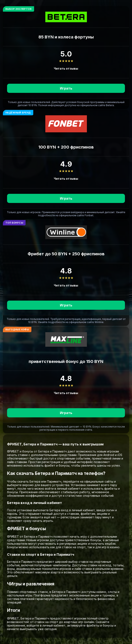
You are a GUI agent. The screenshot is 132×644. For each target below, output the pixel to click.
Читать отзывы (66, 68)
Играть (66, 88)
